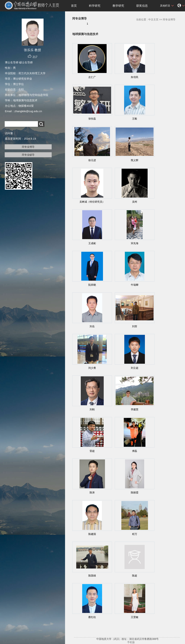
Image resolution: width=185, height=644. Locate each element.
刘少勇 (92, 368)
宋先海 (135, 243)
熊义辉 (135, 160)
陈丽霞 (135, 492)
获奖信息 (142, 6)
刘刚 (92, 409)
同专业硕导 (28, 155)
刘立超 (135, 368)
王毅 (135, 119)
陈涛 (92, 492)
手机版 (131, 642)
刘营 (135, 326)
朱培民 (135, 77)
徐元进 (92, 160)
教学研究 (118, 6)
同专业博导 (28, 147)
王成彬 (92, 243)
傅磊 (135, 451)
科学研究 (95, 6)
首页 (74, 6)
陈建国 (92, 534)
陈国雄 (92, 576)
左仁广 (92, 77)
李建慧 (135, 409)
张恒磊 (92, 119)
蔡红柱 (92, 617)
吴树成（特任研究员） (92, 202)
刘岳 (92, 326)
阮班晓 (92, 285)
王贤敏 (135, 617)
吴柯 (135, 202)
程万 (135, 534)
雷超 (92, 451)
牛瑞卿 (135, 285)
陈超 (135, 576)
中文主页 (153, 20)
